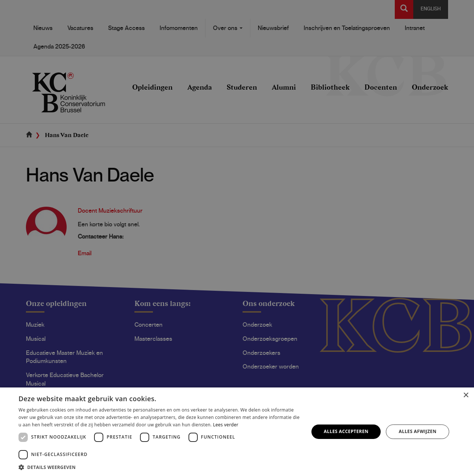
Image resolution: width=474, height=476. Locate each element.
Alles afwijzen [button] (418, 431)
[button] (159, 467)
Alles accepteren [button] (346, 431)
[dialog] (237, 238)
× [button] (466, 395)
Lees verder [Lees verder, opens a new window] (226, 425)
